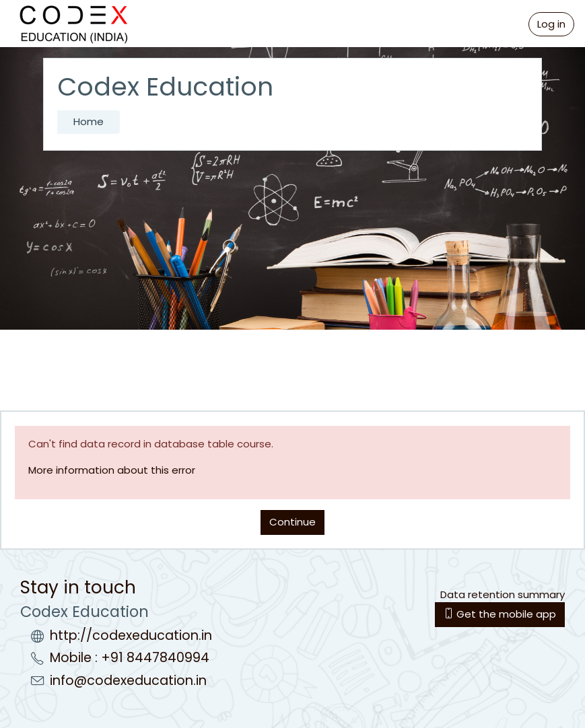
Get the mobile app (500, 614)
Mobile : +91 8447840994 (130, 658)
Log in (551, 24)
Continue (292, 522)
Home (89, 121)
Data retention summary (503, 594)
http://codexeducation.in (131, 635)
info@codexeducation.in (128, 681)
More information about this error (112, 470)
